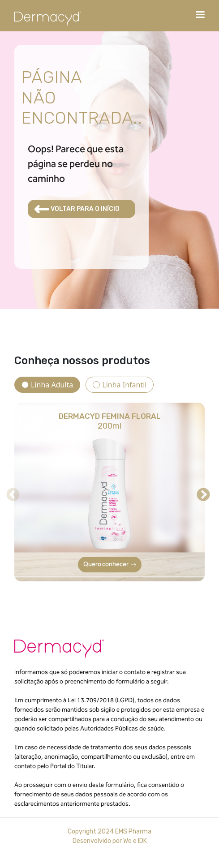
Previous (10, 492)
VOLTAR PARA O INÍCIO (77, 209)
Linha (52, 385)
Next (200, 492)
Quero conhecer (110, 564)
